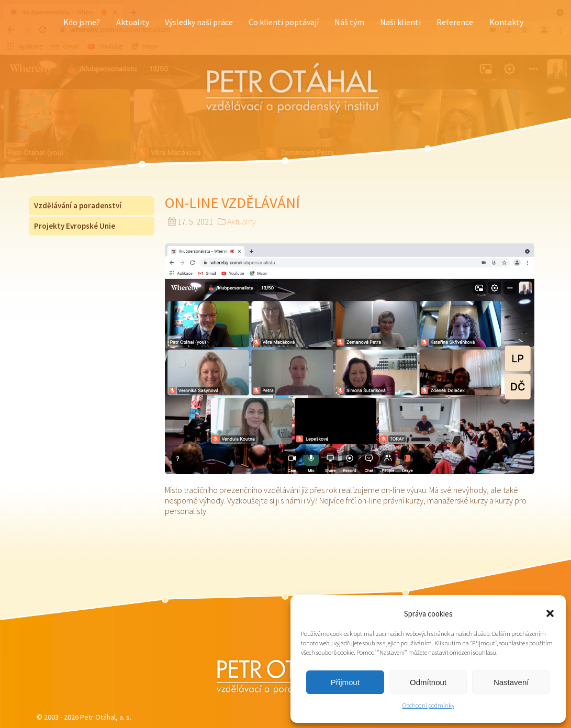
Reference (455, 22)
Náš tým (349, 22)
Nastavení (511, 682)
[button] (550, 613)
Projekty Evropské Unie (75, 226)
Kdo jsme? (82, 22)
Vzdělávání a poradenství (78, 205)
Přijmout (345, 682)
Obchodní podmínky (428, 705)
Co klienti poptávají (284, 22)
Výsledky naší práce (199, 22)
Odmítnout (428, 682)
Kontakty (506, 22)
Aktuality (133, 22)
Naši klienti (400, 22)
